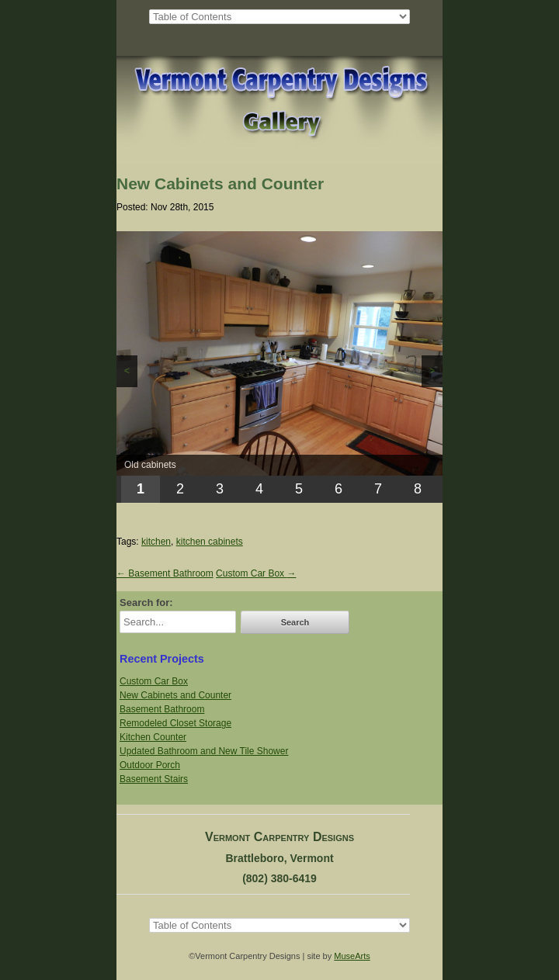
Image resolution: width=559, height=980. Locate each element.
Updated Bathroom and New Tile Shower (204, 751)
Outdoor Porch (150, 765)
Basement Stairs (154, 779)
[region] (279, 367)
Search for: (146, 603)
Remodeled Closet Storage (175, 723)
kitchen (156, 542)
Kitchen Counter (153, 737)
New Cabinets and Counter (175, 695)
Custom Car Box (256, 573)
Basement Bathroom (165, 573)
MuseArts (352, 956)
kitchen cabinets (210, 542)
